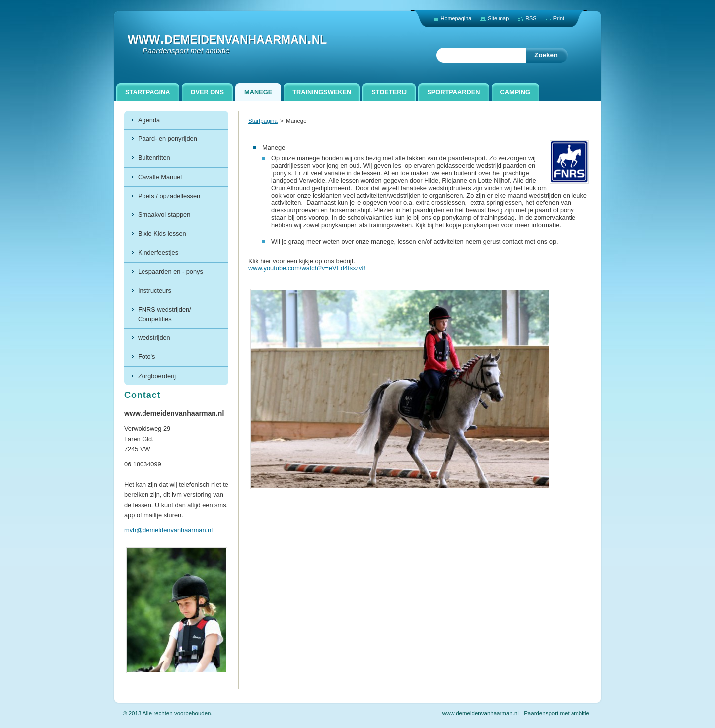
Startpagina (263, 121)
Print (559, 18)
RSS (531, 18)
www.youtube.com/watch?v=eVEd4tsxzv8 (307, 268)
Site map (498, 18)
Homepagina (456, 18)
